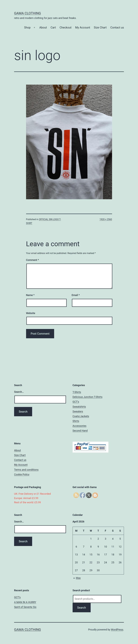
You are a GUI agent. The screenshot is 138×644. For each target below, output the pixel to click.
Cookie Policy (22, 474)
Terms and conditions (26, 470)
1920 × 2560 (106, 219)
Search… (19, 392)
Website (31, 313)
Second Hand (80, 431)
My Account (83, 27)
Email (76, 295)
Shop (27, 27)
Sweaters (78, 411)
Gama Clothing (27, 13)
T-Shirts (77, 392)
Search (82, 608)
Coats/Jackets (81, 416)
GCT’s (76, 402)
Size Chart (100, 27)
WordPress (117, 630)
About (43, 27)
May (77, 578)
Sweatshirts (79, 407)
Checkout (66, 27)
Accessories (80, 426)
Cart (53, 27)
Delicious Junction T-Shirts (88, 397)
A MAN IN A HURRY (25, 602)
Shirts (76, 421)
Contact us (117, 27)
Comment (32, 260)
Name (30, 295)
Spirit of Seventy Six (25, 607)
